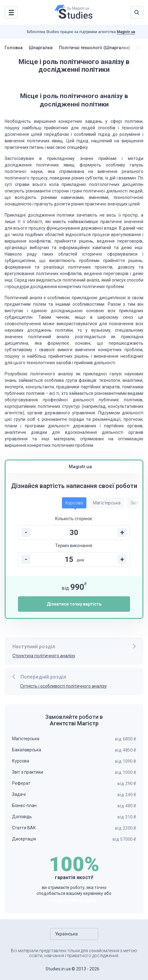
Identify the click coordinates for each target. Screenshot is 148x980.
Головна (14, 48)
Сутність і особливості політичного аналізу (63, 686)
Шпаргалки (41, 48)
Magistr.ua (126, 32)
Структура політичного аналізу (44, 656)
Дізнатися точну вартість (74, 604)
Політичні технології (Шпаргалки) (95, 48)
